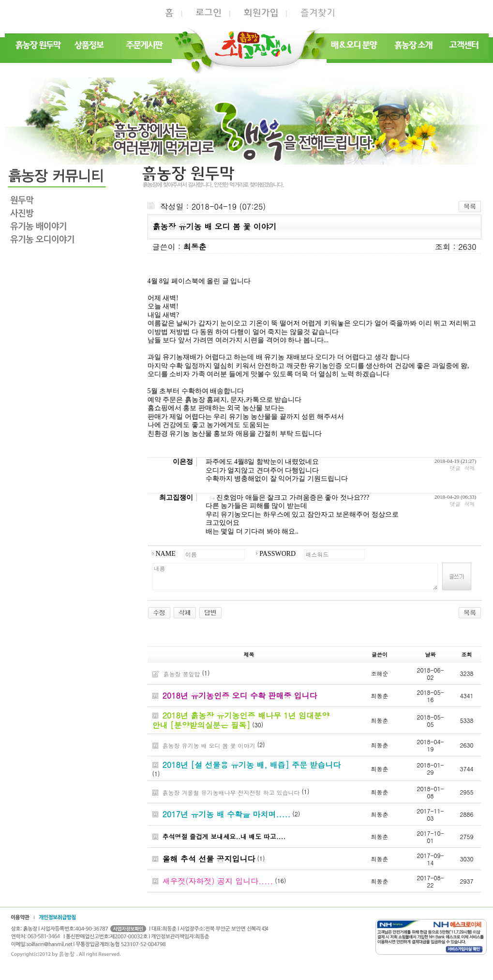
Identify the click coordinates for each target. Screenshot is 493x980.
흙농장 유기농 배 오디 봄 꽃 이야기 (209, 745)
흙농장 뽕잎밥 (182, 674)
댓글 (455, 468)
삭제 (470, 468)
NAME (166, 554)
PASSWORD (277, 554)
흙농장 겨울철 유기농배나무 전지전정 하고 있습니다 (231, 792)
